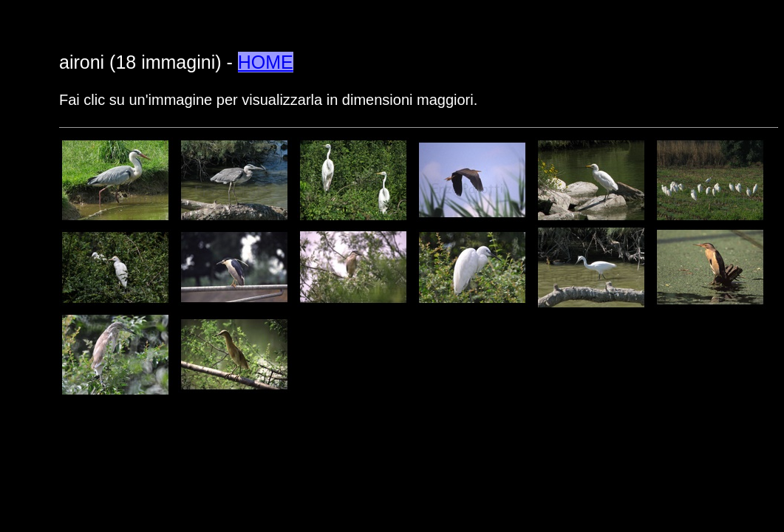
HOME (266, 62)
